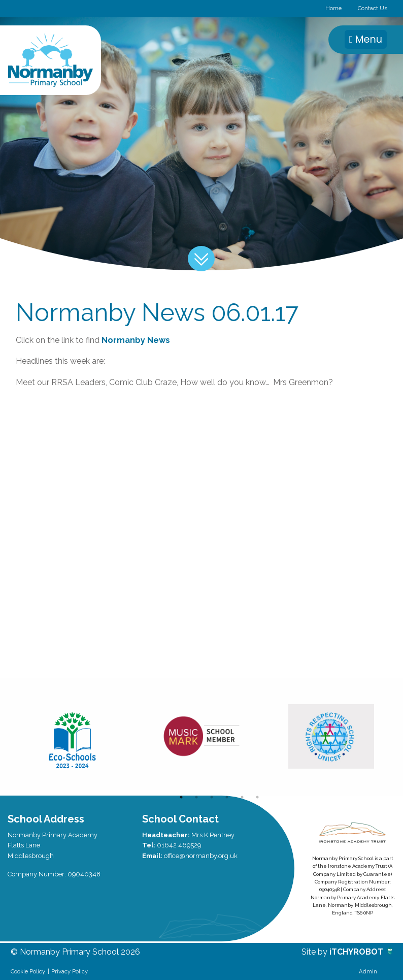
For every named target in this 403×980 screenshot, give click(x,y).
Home (333, 8)
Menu (366, 39)
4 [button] (227, 797)
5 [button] (242, 797)
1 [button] (181, 797)
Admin (368, 971)
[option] (72, 737)
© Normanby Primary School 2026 (75, 952)
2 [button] (196, 797)
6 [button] (257, 797)
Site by (315, 952)
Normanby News (136, 340)
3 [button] (212, 797)
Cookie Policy (28, 971)
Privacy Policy (70, 971)
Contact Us (373, 8)
